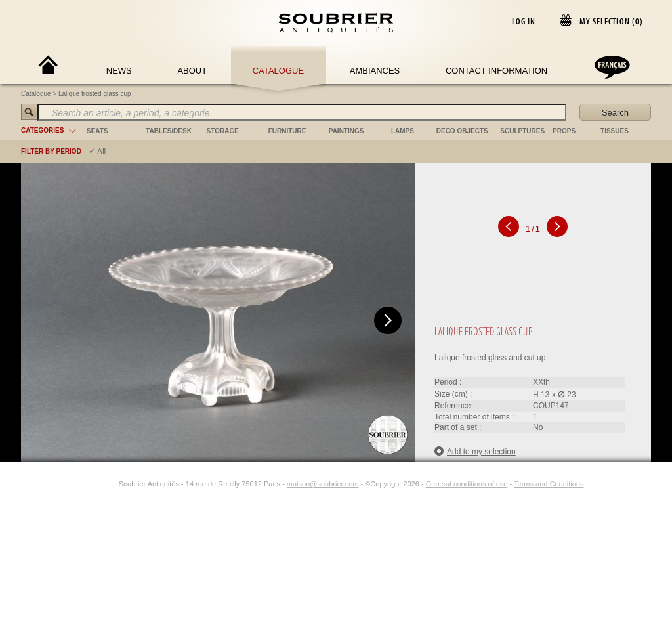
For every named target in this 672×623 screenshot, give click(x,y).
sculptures (522, 131)
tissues (615, 131)
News (119, 71)
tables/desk (169, 131)
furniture (287, 131)
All (101, 152)
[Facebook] (95, 484)
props (564, 131)
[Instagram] (110, 484)
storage (223, 131)
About (192, 71)
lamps (403, 131)
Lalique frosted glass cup (95, 94)
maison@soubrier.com (323, 484)
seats (97, 131)
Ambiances (375, 71)
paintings (346, 131)
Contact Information (496, 71)
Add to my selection (475, 451)
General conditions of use (467, 484)
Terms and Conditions (549, 484)
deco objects (462, 131)
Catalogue (278, 71)
